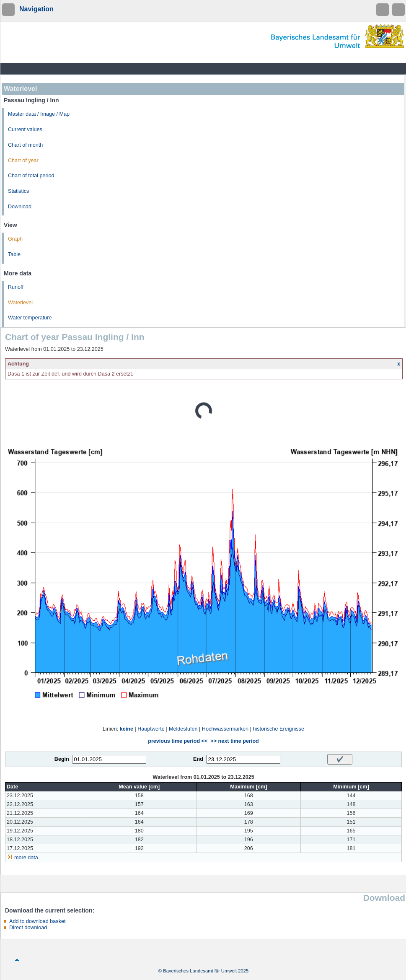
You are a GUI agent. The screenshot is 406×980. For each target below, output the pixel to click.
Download (20, 207)
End (198, 759)
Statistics (18, 191)
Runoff (16, 287)
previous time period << (178, 741)
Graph (15, 239)
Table (14, 254)
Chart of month (25, 145)
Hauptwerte (151, 729)
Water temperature (30, 318)
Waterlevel (20, 303)
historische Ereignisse (278, 729)
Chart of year (23, 161)
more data (26, 858)
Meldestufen (183, 729)
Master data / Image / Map (39, 114)
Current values (25, 130)
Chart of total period (31, 176)
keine (127, 729)
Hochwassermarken (225, 729)
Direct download (28, 928)
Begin (62, 759)
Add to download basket (37, 921)
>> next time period (234, 741)
